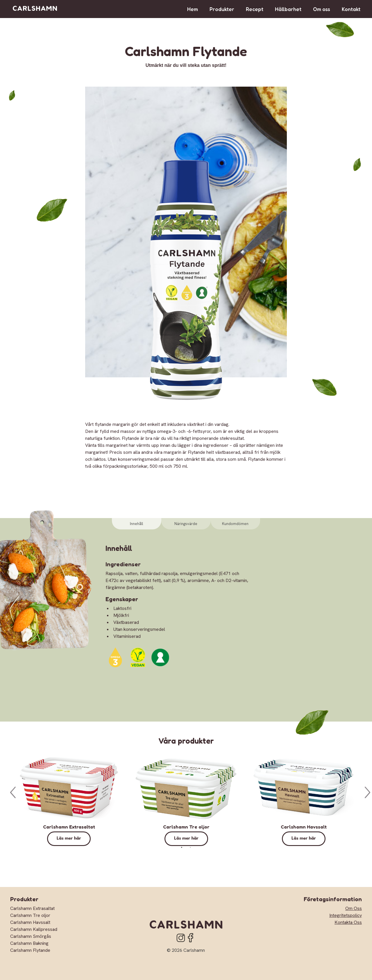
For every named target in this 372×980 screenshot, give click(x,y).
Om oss (322, 9)
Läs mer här (69, 839)
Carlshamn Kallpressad (34, 929)
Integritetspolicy (346, 915)
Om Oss (354, 908)
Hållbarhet (288, 9)
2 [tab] (190, 848)
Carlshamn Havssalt (304, 827)
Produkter (222, 9)
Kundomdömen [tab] (235, 524)
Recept (255, 9)
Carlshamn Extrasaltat (69, 827)
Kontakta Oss (348, 922)
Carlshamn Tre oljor (186, 827)
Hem (193, 9)
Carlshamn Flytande (30, 950)
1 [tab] (182, 848)
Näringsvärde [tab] (186, 524)
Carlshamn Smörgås (31, 936)
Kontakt (351, 9)
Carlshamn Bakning (29, 943)
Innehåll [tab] (136, 524)
